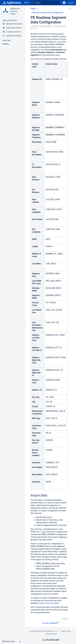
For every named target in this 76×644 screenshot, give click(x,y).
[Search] (33, 3)
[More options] (70, 9)
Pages (33, 9)
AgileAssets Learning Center (15, 11)
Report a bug (66, 631)
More (26, 3)
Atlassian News (51, 634)
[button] (10, 641)
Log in (71, 3)
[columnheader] (37, 69)
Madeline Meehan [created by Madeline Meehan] (45, 26)
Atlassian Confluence (45, 631)
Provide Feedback (51, 623)
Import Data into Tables (49, 603)
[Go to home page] (12, 3)
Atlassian (51, 640)
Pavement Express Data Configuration (48, 13)
